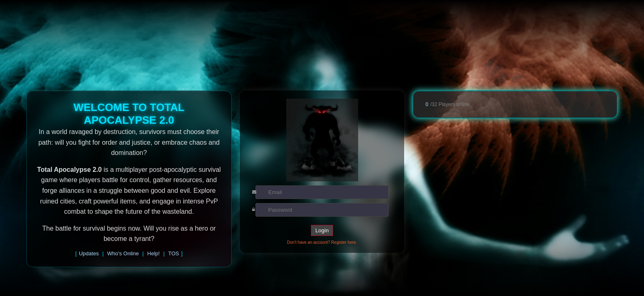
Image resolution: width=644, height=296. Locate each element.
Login (322, 230)
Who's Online (123, 253)
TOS (174, 253)
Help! (154, 253)
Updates (89, 253)
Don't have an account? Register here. (322, 242)
